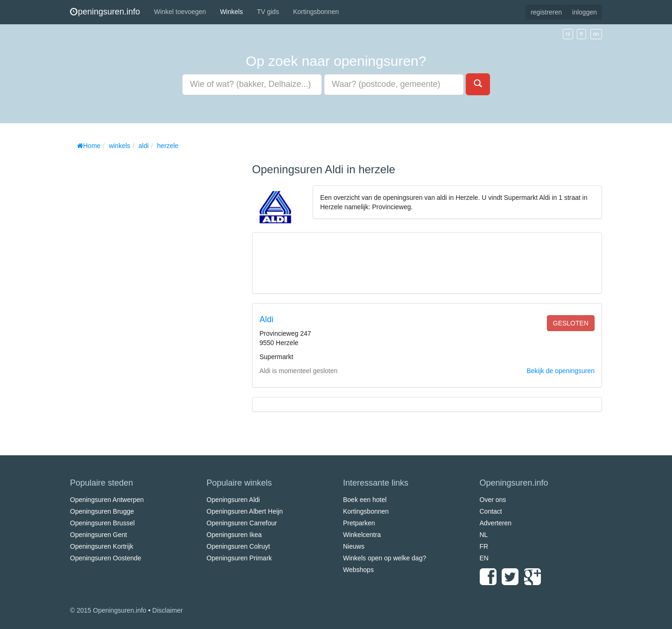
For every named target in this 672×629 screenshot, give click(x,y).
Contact (491, 511)
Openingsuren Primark (239, 558)
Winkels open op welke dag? (385, 558)
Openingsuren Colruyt (238, 546)
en (596, 34)
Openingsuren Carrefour (242, 523)
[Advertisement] (140, 294)
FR (484, 546)
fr (581, 34)
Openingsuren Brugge (102, 511)
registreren (546, 12)
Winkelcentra (362, 535)
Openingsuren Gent (98, 535)
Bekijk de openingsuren (560, 371)
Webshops (358, 570)
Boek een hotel (365, 500)
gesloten (571, 323)
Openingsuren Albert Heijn (245, 511)
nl (568, 34)
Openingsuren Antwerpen (107, 500)
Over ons (493, 500)
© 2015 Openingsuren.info (108, 610)
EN (484, 558)
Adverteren (496, 523)
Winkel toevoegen (180, 12)
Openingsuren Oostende (106, 558)
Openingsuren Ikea (234, 535)
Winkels (231, 12)
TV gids (268, 12)
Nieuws (354, 546)
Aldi (266, 319)
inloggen (584, 12)
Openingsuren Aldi (233, 500)
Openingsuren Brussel (102, 523)
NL (484, 535)
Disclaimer (167, 610)
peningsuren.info (105, 12)
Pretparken (359, 523)
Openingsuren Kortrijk (101, 546)
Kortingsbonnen (316, 12)
